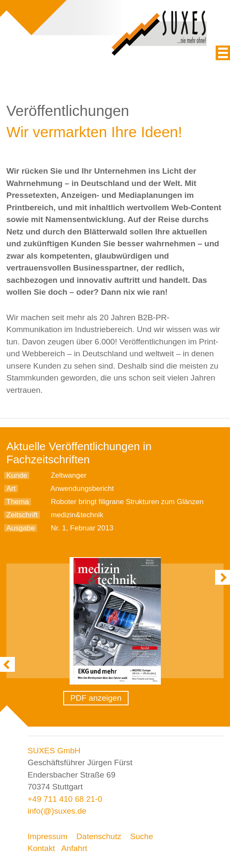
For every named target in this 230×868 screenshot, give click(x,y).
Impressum (48, 836)
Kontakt (41, 848)
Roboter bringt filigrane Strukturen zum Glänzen (127, 502)
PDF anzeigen (96, 698)
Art (11, 489)
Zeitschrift (22, 515)
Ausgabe (21, 528)
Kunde (17, 475)
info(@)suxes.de (57, 811)
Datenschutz (99, 836)
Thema (18, 502)
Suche (142, 836)
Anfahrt (74, 848)
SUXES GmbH (54, 751)
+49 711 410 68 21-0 (65, 799)
